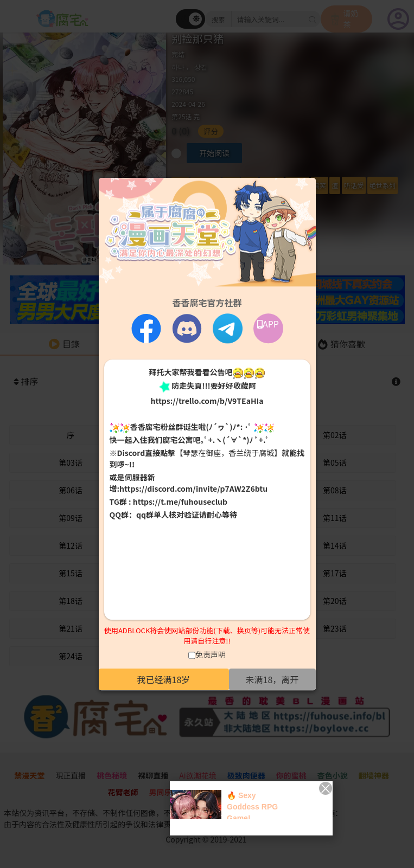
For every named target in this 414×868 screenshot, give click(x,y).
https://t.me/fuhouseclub (180, 502)
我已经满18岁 (164, 679)
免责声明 (211, 654)
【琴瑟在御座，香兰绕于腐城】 (228, 453)
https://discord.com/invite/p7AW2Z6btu (193, 489)
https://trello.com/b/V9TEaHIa (207, 401)
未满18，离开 (272, 679)
